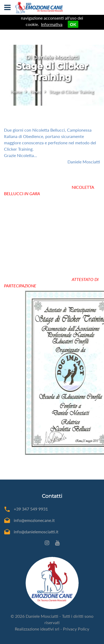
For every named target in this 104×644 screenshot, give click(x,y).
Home (16, 91)
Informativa (52, 24)
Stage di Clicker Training (71, 91)
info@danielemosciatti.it (36, 532)
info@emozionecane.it (34, 520)
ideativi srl (50, 629)
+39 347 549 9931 (31, 509)
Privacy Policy (76, 629)
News (35, 91)
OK (73, 24)
